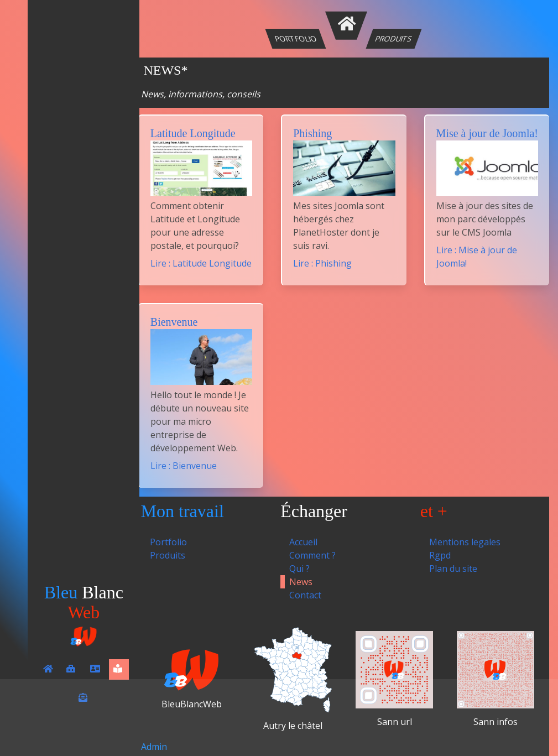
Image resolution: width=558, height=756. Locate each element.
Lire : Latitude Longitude (201, 263)
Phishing (312, 133)
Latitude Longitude (193, 133)
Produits (394, 38)
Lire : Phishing (322, 263)
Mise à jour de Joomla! (487, 133)
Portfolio (296, 38)
